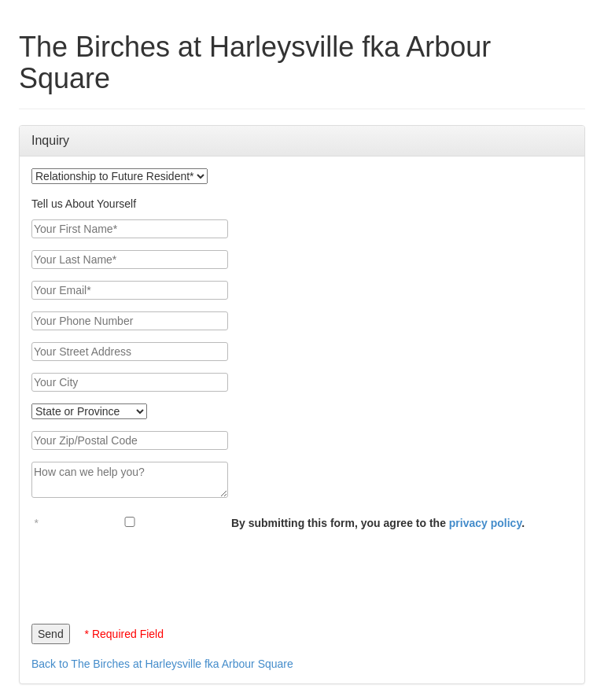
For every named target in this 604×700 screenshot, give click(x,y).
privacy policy (485, 523)
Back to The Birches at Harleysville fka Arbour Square (162, 664)
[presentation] (151, 573)
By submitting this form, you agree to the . (378, 523)
